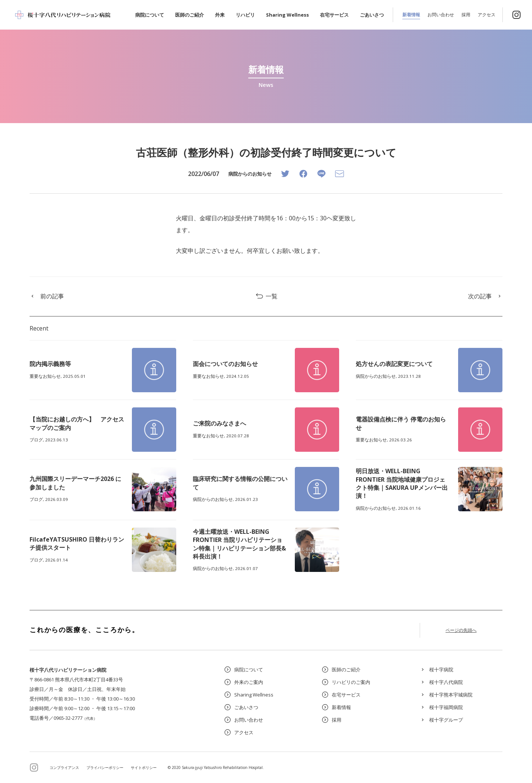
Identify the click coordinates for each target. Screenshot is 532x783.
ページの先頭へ (461, 630)
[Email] (340, 174)
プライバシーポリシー (105, 767)
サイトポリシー (144, 767)
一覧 (266, 296)
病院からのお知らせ (250, 174)
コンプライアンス (64, 767)
